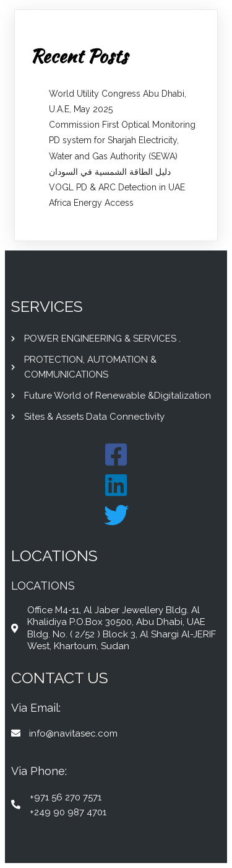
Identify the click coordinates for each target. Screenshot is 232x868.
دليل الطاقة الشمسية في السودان (110, 172)
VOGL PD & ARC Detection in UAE (117, 187)
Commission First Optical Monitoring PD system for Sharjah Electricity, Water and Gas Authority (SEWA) (122, 140)
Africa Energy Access (91, 203)
